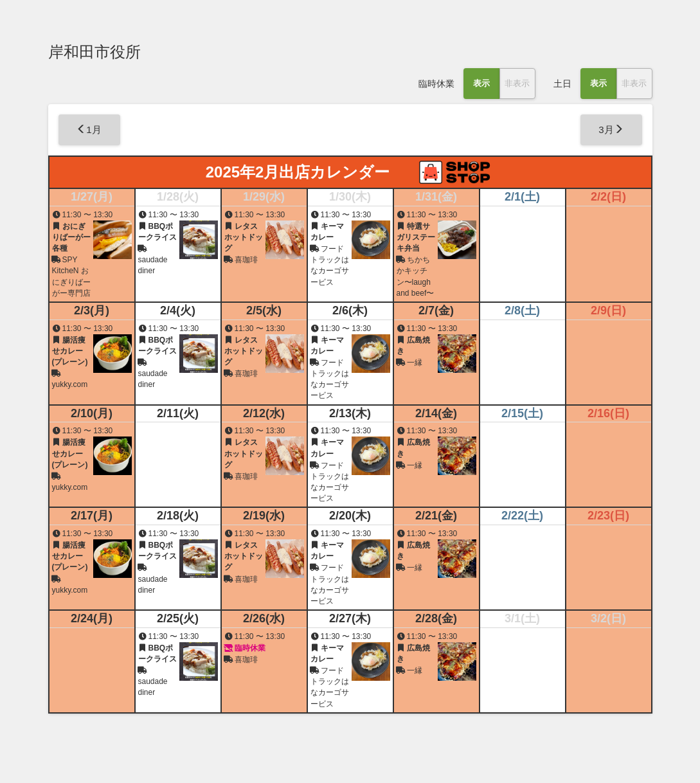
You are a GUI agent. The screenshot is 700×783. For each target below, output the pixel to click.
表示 (481, 83)
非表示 (517, 83)
